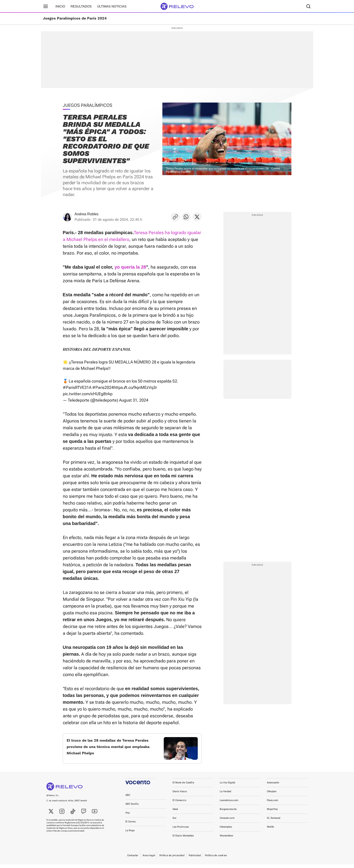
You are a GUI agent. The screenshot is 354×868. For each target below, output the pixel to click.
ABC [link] (128, 799)
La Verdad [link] (226, 795)
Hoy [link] (128, 816)
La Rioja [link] (130, 834)
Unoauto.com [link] (227, 822)
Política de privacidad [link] (172, 859)
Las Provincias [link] (181, 830)
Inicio (60, 6)
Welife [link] (271, 830)
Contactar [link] (133, 859)
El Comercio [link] (179, 804)
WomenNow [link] (227, 839)
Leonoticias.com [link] (229, 804)
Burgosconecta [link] (228, 813)
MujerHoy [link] (272, 813)
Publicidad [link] (195, 859)
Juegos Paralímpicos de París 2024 (75, 18)
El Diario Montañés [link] (183, 839)
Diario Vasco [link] (180, 795)
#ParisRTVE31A (77, 387)
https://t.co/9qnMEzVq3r (135, 387)
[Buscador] (309, 6)
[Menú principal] (46, 6)
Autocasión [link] (273, 786)
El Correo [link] (131, 825)
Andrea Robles (87, 214)
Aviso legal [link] (149, 859)
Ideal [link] (175, 813)
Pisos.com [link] (273, 804)
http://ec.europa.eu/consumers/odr (69, 834)
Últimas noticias (112, 6)
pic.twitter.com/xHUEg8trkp (88, 394)
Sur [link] (175, 822)
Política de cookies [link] (216, 859)
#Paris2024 (103, 387)
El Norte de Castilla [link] (183, 786)
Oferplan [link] (272, 795)
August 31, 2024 (134, 400)
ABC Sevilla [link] (132, 808)
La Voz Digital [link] (228, 786)
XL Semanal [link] (274, 822)
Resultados (81, 6)
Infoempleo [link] (226, 830)
